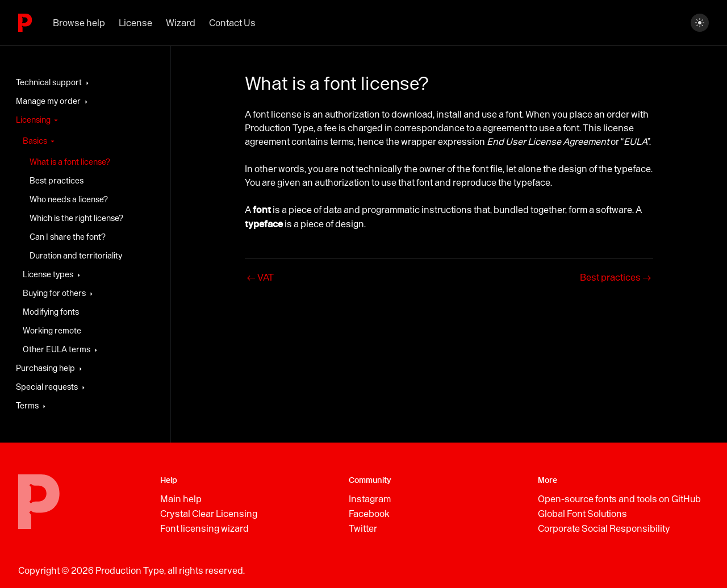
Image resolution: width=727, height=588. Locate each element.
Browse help (79, 23)
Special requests (47, 387)
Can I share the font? (68, 237)
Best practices (57, 181)
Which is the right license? (76, 218)
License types (48, 274)
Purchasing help (45, 368)
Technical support (49, 82)
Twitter (363, 528)
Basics (35, 141)
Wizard (181, 23)
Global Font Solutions (582, 514)
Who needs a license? (69, 199)
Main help (181, 499)
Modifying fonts (51, 312)
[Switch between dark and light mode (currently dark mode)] (700, 23)
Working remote (52, 331)
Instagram (370, 499)
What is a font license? (70, 162)
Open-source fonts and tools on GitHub (619, 499)
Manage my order (48, 101)
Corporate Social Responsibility (604, 528)
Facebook (369, 514)
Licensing (33, 120)
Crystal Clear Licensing (209, 514)
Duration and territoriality (76, 256)
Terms (27, 406)
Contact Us (232, 23)
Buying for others (54, 293)
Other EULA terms (57, 349)
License (135, 23)
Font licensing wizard (204, 528)
